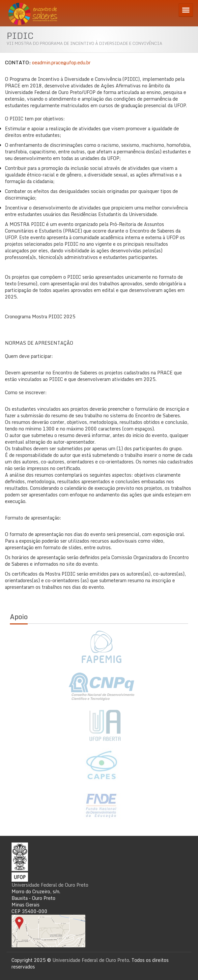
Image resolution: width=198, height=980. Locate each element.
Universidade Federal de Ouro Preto (50, 885)
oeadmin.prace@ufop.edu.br (61, 63)
